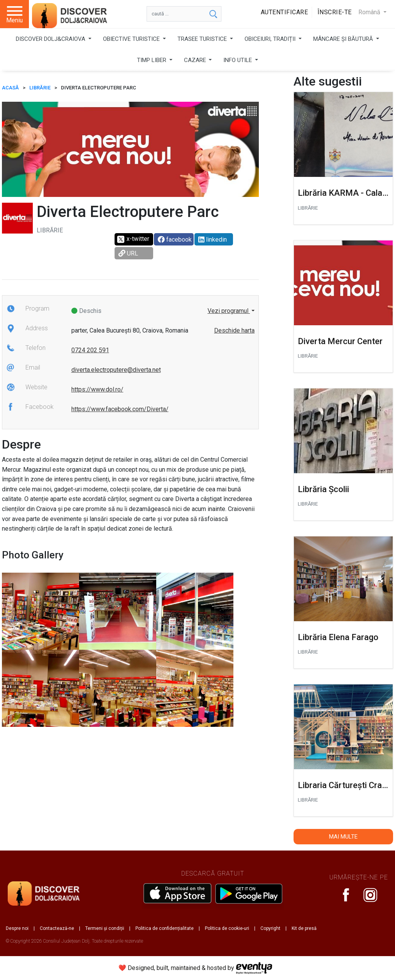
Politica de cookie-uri (227, 928)
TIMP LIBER (152, 60)
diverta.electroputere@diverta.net (116, 370)
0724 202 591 (90, 350)
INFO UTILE (238, 60)
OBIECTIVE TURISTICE (132, 39)
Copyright (270, 928)
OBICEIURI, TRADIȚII (271, 39)
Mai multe (343, 837)
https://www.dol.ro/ (97, 389)
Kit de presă (304, 928)
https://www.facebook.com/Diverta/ (120, 409)
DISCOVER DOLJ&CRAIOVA (51, 39)
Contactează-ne (57, 928)
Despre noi (17, 928)
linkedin (213, 240)
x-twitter (133, 239)
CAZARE (196, 60)
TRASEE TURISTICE (203, 39)
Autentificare (284, 12)
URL (128, 253)
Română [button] (370, 12)
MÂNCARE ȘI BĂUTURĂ (344, 39)
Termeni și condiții (105, 928)
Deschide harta (234, 330)
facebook (175, 240)
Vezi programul (229, 311)
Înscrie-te (335, 12)
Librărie (40, 88)
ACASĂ (10, 88)
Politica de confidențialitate (165, 928)
